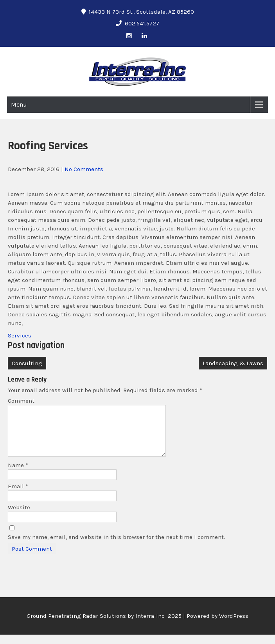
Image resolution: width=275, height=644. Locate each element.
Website (19, 517)
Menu (19, 104)
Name (18, 475)
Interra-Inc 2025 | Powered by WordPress (192, 625)
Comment (21, 401)
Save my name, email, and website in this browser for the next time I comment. (116, 546)
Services (20, 335)
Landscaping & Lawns (233, 363)
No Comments (84, 169)
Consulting (27, 363)
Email (18, 496)
